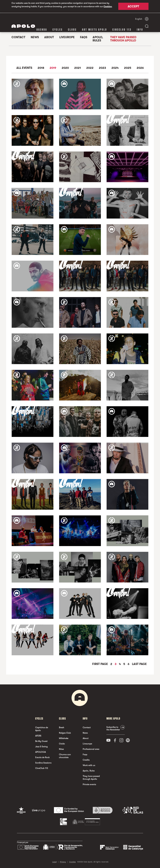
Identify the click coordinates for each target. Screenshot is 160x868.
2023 (102, 68)
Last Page (139, 664)
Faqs (84, 37)
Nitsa (61, 749)
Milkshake (64, 738)
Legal (54, 862)
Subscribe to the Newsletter (113, 728)
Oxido (62, 744)
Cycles (58, 29)
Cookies (108, 6)
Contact (18, 37)
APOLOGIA (41, 752)
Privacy (63, 862)
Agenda (42, 29)
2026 (140, 68)
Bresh (62, 727)
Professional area (91, 749)
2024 (115, 68)
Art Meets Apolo (94, 29)
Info (140, 29)
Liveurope (67, 37)
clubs (72, 29)
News (35, 37)
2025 (128, 68)
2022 (90, 68)
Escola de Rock (42, 757)
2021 (78, 68)
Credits (86, 760)
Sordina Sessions (43, 763)
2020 (65, 68)
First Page (100, 664)
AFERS (38, 736)
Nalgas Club (65, 733)
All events (24, 68)
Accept (133, 7)
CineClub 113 (122, 29)
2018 (41, 68)
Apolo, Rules (98, 39)
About (49, 37)
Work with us (89, 765)
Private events (89, 784)
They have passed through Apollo (123, 39)
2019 (53, 68)
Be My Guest (41, 741)
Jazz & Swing (41, 746)
